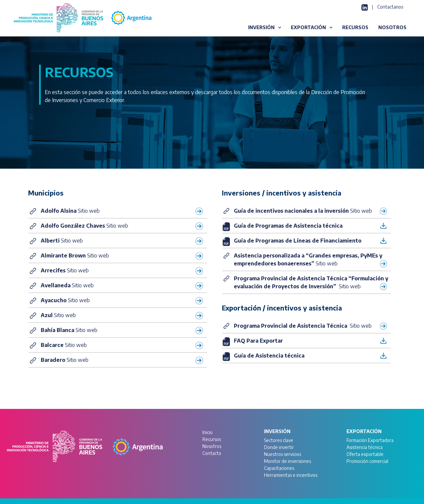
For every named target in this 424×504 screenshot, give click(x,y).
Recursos (212, 439)
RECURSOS (355, 27)
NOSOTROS (392, 27)
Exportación (364, 431)
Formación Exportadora (370, 440)
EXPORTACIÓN (308, 27)
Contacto (212, 453)
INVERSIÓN (261, 27)
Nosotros (212, 446)
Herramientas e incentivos (291, 475)
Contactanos (390, 7)
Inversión (277, 431)
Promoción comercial (367, 461)
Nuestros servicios (283, 454)
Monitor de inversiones (288, 461)
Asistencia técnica (365, 447)
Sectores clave (279, 440)
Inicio (208, 432)
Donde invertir (279, 447)
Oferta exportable (365, 454)
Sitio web (122, 211)
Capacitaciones (279, 468)
